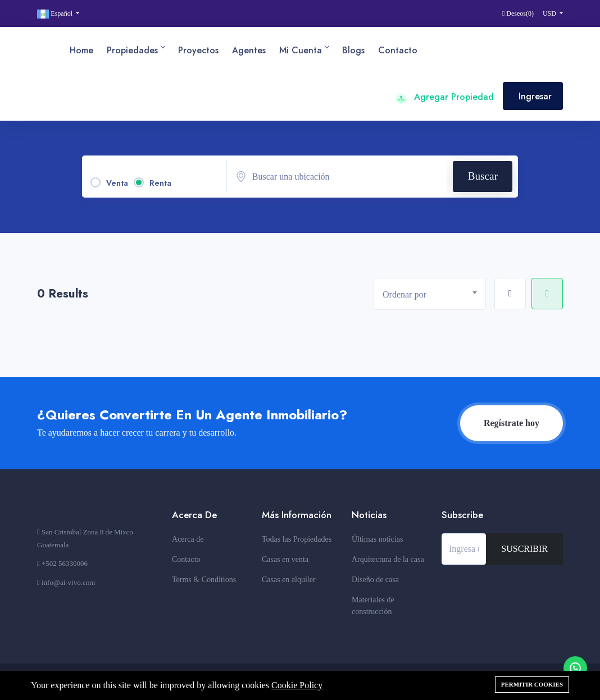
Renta (160, 183)
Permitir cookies (532, 684)
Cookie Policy (297, 685)
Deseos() (518, 13)
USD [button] (550, 13)
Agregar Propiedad (445, 97)
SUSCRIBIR (524, 549)
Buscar (483, 176)
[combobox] (430, 294)
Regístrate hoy (512, 423)
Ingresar (535, 96)
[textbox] (434, 294)
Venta (117, 183)
